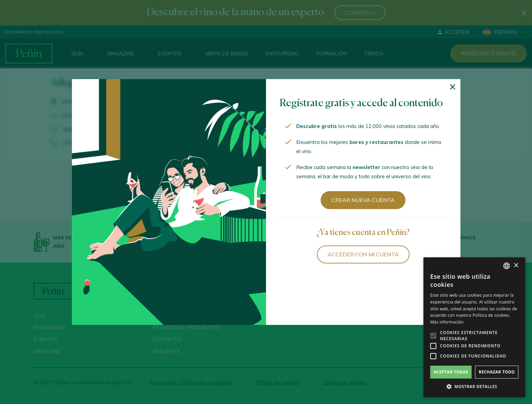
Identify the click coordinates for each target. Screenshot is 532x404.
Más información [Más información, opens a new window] (447, 322)
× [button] (516, 266)
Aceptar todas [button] (451, 372)
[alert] (474, 327)
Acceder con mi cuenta (363, 254)
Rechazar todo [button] (497, 372)
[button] (474, 387)
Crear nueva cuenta (363, 200)
